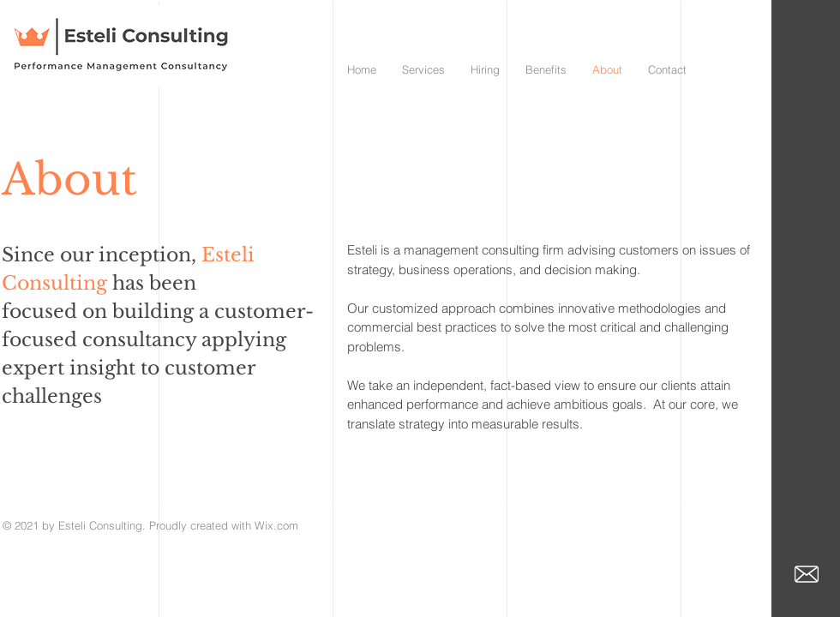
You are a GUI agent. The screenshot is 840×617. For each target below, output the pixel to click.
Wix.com (276, 525)
